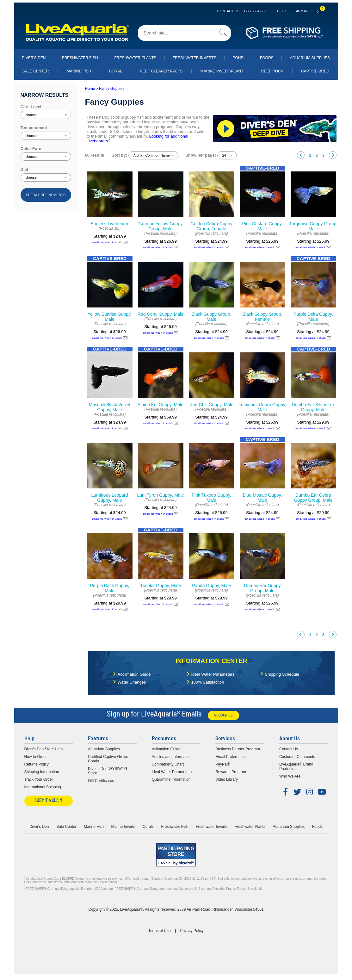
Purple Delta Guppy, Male (313, 317)
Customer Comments (297, 757)
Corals (148, 827)
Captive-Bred (315, 71)
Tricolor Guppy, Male (160, 586)
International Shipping (43, 787)
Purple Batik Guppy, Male (110, 588)
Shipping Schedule (282, 674)
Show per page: (201, 155)
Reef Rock (272, 71)
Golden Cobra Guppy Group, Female (211, 226)
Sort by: (119, 155)
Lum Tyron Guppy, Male (160, 495)
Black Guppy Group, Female (262, 317)
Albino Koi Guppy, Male (161, 405)
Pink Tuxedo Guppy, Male (211, 498)
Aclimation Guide (166, 749)
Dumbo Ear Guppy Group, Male (262, 588)
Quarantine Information (171, 779)
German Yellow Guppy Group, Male (161, 226)
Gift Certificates (101, 781)
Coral (116, 71)
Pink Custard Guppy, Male (262, 226)
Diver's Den (34, 58)
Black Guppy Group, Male (211, 317)
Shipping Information (42, 772)
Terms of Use (160, 931)
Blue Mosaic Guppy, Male (262, 498)
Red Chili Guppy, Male (211, 405)
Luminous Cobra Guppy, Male (262, 407)
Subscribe (223, 715)
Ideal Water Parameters (213, 674)
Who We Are (290, 776)
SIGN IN (301, 11)
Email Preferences (231, 757)
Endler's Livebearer (109, 224)
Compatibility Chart (168, 764)
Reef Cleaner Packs (161, 71)
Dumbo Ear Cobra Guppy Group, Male (313, 498)
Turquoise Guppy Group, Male (313, 226)
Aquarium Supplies (310, 58)
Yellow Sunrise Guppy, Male (110, 317)
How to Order (36, 757)
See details (255, 889)
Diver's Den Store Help (44, 749)
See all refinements (46, 195)
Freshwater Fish (80, 58)
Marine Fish (79, 71)
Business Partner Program (238, 749)
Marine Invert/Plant (222, 71)
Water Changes (132, 682)
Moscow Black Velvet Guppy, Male (110, 407)
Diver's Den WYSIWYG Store (108, 771)
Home (90, 89)
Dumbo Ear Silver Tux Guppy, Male (313, 407)
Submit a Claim (48, 801)
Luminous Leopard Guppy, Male (110, 498)
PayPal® (223, 764)
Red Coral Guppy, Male (161, 314)
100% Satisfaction (208, 682)
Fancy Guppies (112, 89)
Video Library (227, 779)
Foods (267, 58)
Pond (238, 58)
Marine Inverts (123, 827)
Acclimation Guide (134, 674)
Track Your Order (39, 779)
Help (282, 11)
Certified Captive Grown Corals (108, 759)
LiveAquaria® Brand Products (296, 766)
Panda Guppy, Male (211, 586)
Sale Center (36, 71)
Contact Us (243, 11)
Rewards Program (231, 772)
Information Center (211, 661)
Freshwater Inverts (195, 58)
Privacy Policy (192, 931)
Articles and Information (172, 757)
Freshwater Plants (135, 58)
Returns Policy (37, 764)
